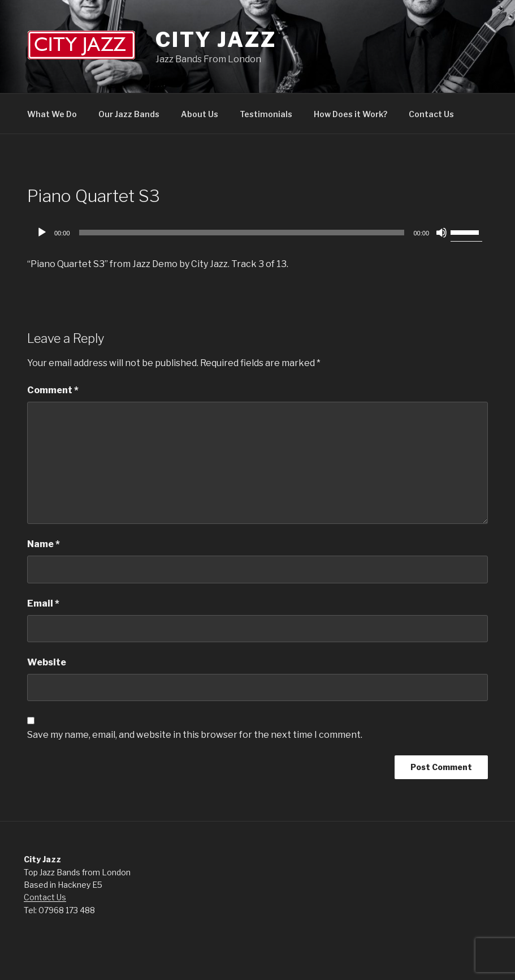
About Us (200, 114)
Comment (53, 390)
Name (44, 544)
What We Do (52, 114)
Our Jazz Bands (129, 114)
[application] (257, 233)
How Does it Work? (350, 114)
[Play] (42, 233)
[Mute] (442, 233)
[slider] (242, 233)
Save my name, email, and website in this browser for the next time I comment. (195, 735)
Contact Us (431, 114)
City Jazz (216, 40)
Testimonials (266, 114)
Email (43, 603)
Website (47, 662)
